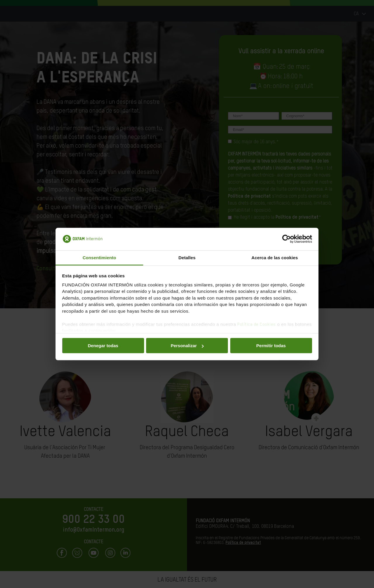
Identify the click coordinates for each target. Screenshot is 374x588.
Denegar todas (103, 346)
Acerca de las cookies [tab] (275, 257)
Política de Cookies (257, 324)
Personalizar (187, 346)
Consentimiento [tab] (99, 257)
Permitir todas (271, 346)
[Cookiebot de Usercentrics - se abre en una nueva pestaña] (286, 239)
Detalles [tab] (187, 257)
